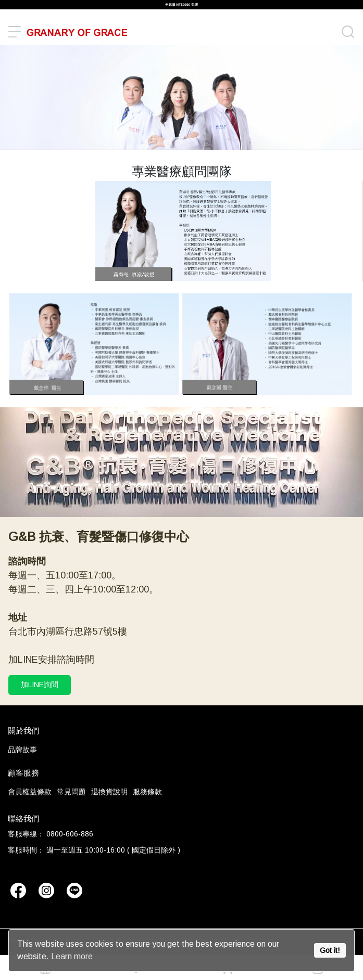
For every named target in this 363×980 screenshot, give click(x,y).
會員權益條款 (30, 792)
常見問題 (71, 792)
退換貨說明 (109, 792)
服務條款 (147, 792)
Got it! (330, 950)
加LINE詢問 (40, 685)
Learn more (72, 956)
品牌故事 (22, 750)
